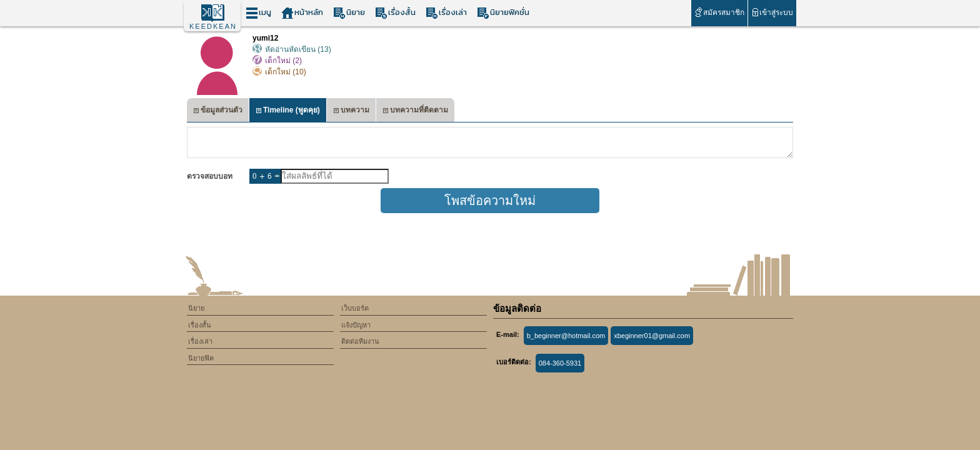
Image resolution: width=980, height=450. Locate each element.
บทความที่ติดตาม (415, 112)
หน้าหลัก (302, 13)
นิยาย (349, 13)
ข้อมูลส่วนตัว (218, 112)
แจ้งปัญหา (356, 325)
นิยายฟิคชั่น (503, 13)
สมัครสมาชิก (719, 12)
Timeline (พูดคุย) (288, 112)
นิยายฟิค (201, 358)
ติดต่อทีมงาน (360, 341)
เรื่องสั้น (395, 13)
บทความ (351, 112)
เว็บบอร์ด (355, 308)
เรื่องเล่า (446, 13)
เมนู (258, 13)
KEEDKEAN (213, 26)
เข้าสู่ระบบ (772, 12)
